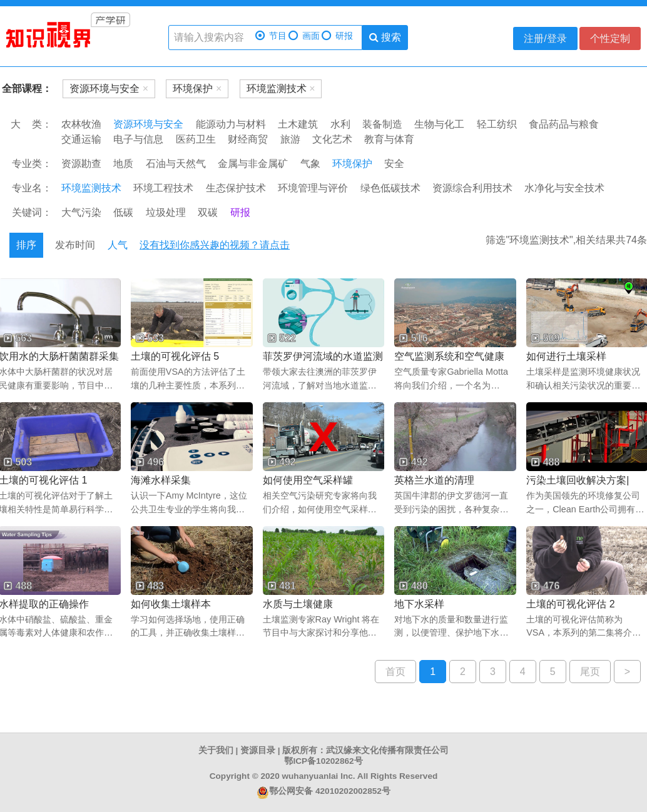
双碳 (208, 212)
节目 (271, 36)
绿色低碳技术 (390, 188)
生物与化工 (439, 124)
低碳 (123, 212)
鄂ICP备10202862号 (323, 761)
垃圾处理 (166, 212)
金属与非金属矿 (253, 164)
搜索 (385, 37)
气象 (310, 164)
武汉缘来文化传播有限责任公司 (387, 750)
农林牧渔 (81, 124)
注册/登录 (545, 38)
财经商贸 (248, 139)
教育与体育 (389, 139)
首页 (395, 672)
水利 (340, 124)
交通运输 (81, 139)
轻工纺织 (497, 124)
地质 (123, 164)
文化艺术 (332, 139)
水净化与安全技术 (564, 188)
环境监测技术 (91, 188)
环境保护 (352, 164)
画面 (304, 36)
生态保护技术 (236, 188)
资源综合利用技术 (472, 188)
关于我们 (216, 750)
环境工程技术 (163, 188)
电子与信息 (138, 139)
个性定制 (610, 38)
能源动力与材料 (231, 124)
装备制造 (382, 124)
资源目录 (258, 750)
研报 (337, 36)
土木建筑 (298, 124)
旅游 (290, 139)
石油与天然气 (176, 164)
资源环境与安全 (148, 124)
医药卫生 (196, 139)
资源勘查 (81, 164)
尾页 (590, 672)
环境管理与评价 (313, 188)
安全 (394, 164)
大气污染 (81, 212)
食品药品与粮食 (564, 124)
